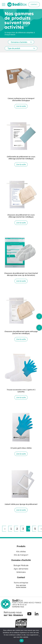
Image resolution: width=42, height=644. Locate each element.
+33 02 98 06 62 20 (19, 605)
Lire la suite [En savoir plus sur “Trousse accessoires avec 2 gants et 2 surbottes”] (21, 397)
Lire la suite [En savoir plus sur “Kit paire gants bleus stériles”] (21, 454)
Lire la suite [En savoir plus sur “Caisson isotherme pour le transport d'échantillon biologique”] (21, 106)
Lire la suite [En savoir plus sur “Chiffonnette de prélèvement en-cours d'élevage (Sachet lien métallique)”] (21, 164)
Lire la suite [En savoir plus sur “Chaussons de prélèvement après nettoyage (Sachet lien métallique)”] (21, 339)
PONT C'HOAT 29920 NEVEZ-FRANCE (27, 603)
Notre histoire (21, 587)
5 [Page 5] (35, 529)
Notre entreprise (21, 583)
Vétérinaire (21, 572)
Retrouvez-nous (13, 612)
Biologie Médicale (21, 565)
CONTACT (34, 4)
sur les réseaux (13, 615)
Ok (22, 641)
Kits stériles (21, 552)
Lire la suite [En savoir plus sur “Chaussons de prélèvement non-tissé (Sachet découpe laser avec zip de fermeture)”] (21, 281)
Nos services (21, 585)
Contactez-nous (18, 607)
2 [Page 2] (17, 529)
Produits (21, 546)
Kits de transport (21, 555)
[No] (39, 636)
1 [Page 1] (11, 529)
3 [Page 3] (23, 529)
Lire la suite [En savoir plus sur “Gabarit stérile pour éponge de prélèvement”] (21, 510)
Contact (21, 577)
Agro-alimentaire (21, 569)
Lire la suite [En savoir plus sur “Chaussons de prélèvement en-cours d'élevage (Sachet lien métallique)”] (21, 223)
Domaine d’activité (21, 560)
